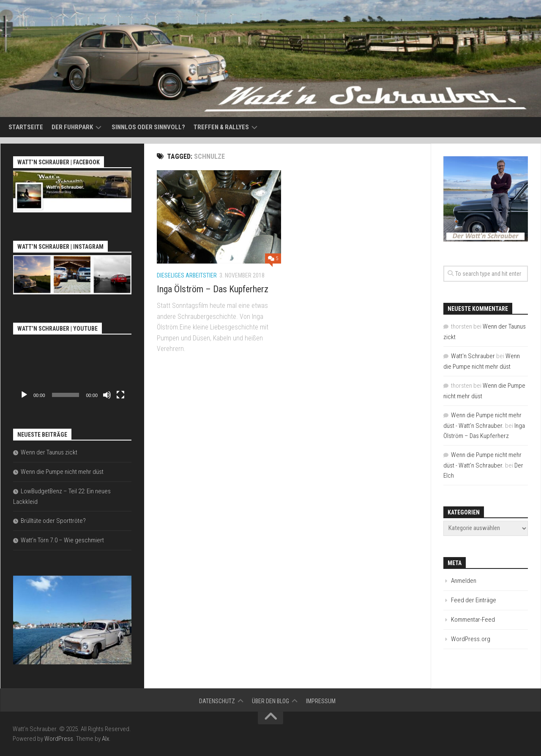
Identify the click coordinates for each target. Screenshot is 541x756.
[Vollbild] (120, 395)
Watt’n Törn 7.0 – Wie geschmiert (62, 540)
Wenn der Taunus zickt (49, 452)
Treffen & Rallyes (221, 127)
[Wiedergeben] (24, 395)
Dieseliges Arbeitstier (187, 275)
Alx (105, 739)
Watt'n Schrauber (473, 356)
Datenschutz (217, 701)
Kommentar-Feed (473, 620)
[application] (72, 370)
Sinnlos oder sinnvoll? (148, 127)
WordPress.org (471, 639)
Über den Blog (270, 701)
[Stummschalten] (107, 395)
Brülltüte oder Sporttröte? (53, 521)
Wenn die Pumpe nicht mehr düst (62, 472)
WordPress (59, 739)
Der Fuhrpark (72, 127)
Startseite (26, 127)
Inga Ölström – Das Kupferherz (213, 289)
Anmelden (464, 581)
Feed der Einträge (474, 600)
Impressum (321, 701)
